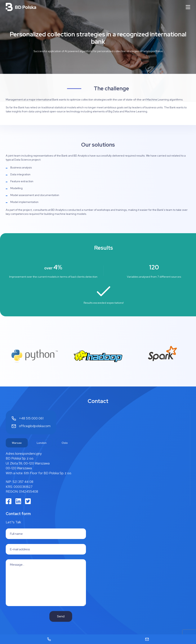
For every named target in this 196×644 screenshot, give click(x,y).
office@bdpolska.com (35, 426)
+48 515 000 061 (31, 418)
